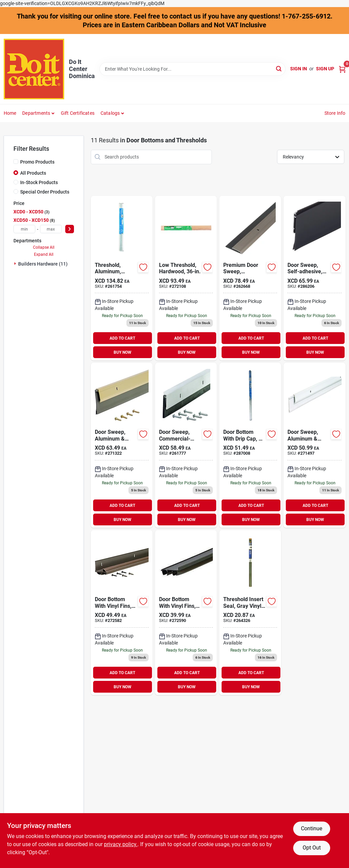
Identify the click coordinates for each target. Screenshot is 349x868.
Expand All (44, 254)
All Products (33, 173)
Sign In (299, 69)
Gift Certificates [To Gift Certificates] (78, 113)
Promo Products (37, 162)
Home (10, 113)
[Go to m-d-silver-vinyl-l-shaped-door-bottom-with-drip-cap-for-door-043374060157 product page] (250, 445)
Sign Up (325, 69)
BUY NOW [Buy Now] (123, 352)
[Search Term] (193, 69)
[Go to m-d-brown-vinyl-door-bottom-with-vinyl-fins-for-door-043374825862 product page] (186, 613)
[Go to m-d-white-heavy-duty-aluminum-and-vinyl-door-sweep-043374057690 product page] (314, 445)
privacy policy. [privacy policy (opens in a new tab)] (121, 844)
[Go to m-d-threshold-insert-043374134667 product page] (250, 613)
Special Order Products (45, 192)
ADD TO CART (122, 338)
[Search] (279, 68)
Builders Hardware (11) (43, 264)
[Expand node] (16, 264)
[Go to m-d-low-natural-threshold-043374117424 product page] (186, 278)
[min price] (24, 229)
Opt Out (312, 848)
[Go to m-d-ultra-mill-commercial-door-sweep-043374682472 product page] (186, 445)
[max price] (51, 229)
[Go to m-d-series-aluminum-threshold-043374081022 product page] (122, 278)
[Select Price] (70, 229)
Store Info (335, 113)
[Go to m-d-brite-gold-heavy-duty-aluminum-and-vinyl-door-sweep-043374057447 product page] (122, 445)
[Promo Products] (16, 162)
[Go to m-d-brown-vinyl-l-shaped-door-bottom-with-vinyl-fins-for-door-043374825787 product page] (122, 613)
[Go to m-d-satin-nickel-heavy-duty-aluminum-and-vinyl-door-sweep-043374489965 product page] (250, 278)
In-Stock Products (39, 182)
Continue (312, 828)
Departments (36, 113)
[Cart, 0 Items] (342, 69)
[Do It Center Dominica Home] (34, 69)
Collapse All (44, 247)
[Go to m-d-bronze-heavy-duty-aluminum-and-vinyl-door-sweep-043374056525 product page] (314, 278)
